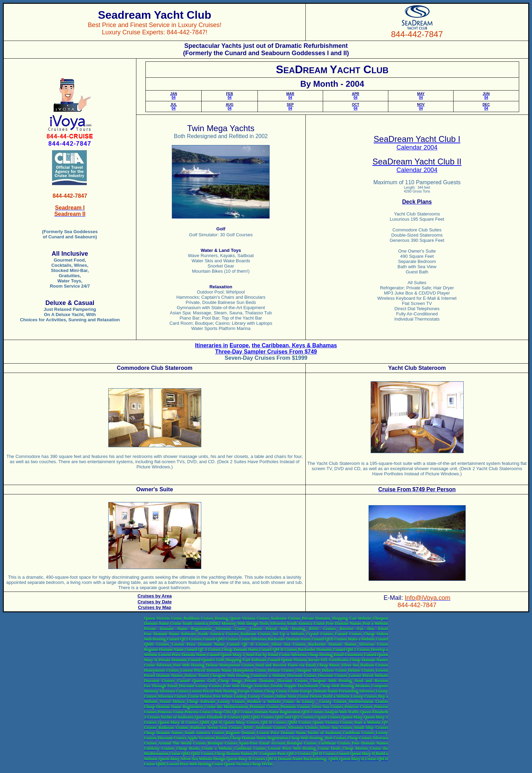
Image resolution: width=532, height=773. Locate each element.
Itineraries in (212, 345)
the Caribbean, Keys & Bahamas (294, 345)
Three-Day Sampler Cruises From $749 (266, 352)
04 (174, 96)
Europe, (240, 345)
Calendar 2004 (417, 147)
